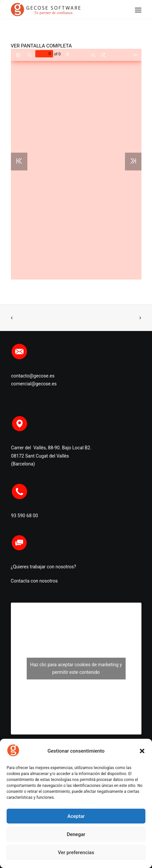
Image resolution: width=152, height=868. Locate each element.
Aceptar (76, 816)
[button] (142, 751)
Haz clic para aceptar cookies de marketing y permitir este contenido (76, 668)
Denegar (76, 834)
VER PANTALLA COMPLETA (41, 46)
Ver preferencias (76, 853)
